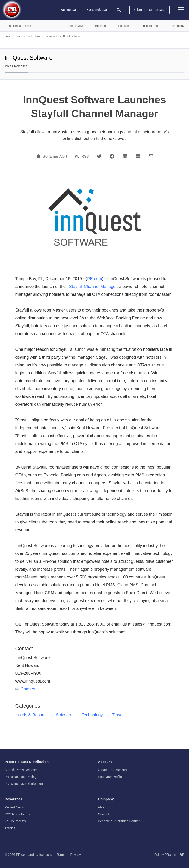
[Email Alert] (39, 157)
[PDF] (138, 156)
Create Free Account (113, 770)
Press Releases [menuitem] (97, 10)
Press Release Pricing (21, 777)
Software (50, 36)
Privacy (76, 855)
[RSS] (78, 157)
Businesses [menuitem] (69, 10)
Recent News (14, 807)
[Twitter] (99, 156)
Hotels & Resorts (31, 715)
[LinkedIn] (125, 156)
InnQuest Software (70, 36)
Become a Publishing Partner (119, 821)
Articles (10, 828)
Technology (34, 36)
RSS (85, 157)
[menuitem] (119, 10)
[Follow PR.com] (180, 855)
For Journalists (15, 821)
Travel (118, 715)
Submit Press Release (149, 10)
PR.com (94, 279)
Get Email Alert (55, 157)
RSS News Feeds (17, 814)
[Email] (151, 156)
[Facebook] (112, 156)
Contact (25, 689)
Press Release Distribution (24, 784)
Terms (61, 855)
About (102, 807)
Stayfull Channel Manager (93, 287)
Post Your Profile (110, 777)
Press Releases (14, 36)
